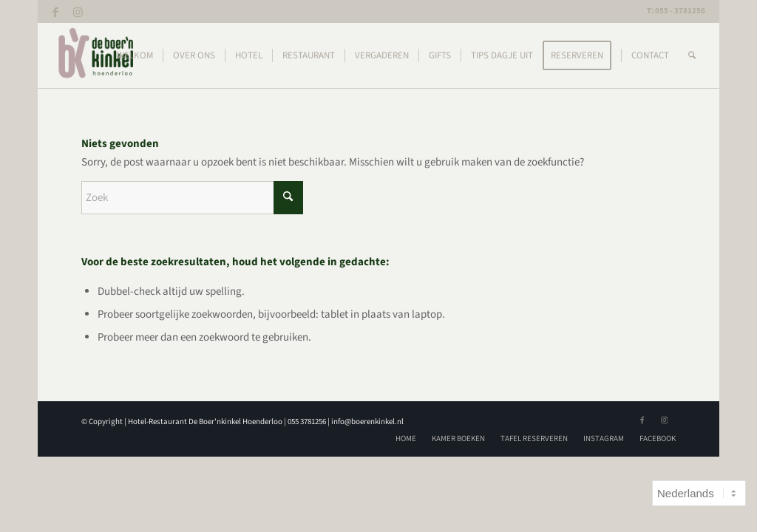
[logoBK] (97, 55)
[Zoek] (692, 55)
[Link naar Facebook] (56, 11)
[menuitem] (135, 55)
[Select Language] (699, 493)
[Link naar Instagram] (78, 11)
